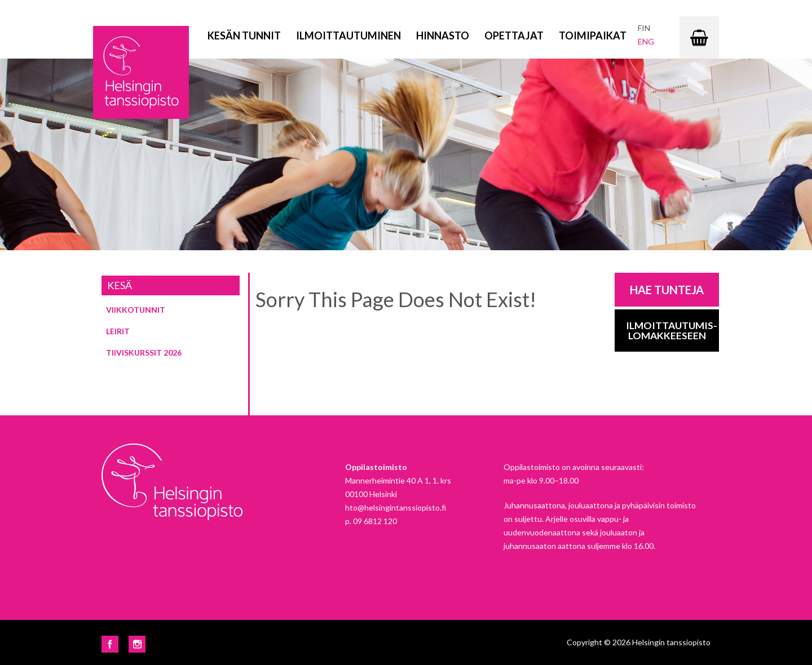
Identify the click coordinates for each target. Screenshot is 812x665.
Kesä (120, 285)
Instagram (137, 644)
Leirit (118, 331)
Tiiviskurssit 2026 (144, 353)
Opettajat (514, 36)
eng (646, 41)
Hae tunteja (667, 290)
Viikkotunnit (136, 310)
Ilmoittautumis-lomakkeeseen (672, 331)
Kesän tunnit (244, 36)
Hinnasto (443, 36)
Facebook (110, 644)
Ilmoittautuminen (348, 36)
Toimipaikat (593, 36)
